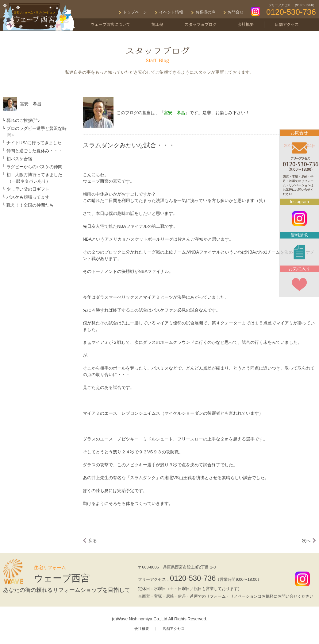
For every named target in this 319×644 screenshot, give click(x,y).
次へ (306, 541)
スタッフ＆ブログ (201, 24)
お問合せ (236, 12)
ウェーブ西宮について (110, 24)
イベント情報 (171, 12)
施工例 (158, 24)
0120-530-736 (193, 578)
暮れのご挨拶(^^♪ (23, 120)
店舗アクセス (287, 24)
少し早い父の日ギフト (28, 189)
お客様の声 (205, 12)
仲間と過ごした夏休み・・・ (34, 151)
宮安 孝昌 (31, 104)
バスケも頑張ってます (28, 197)
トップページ (135, 12)
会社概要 (246, 24)
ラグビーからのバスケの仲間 (34, 167)
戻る (93, 541)
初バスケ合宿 (19, 159)
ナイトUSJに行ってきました (34, 143)
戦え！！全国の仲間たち (30, 205)
